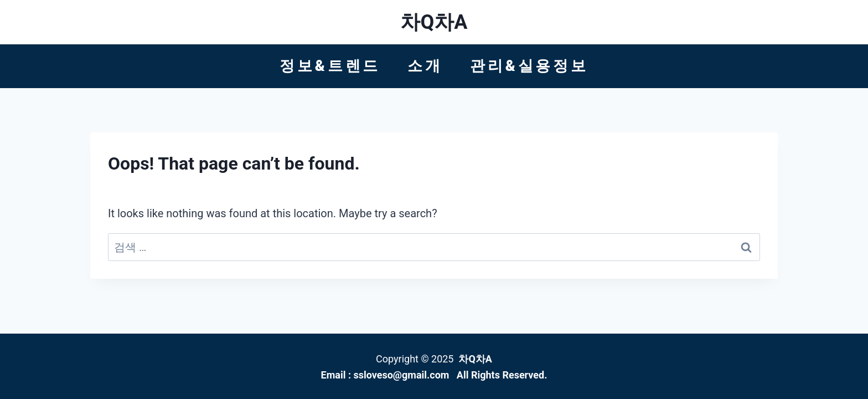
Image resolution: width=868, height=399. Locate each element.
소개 (425, 66)
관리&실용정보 (529, 66)
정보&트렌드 (330, 66)
